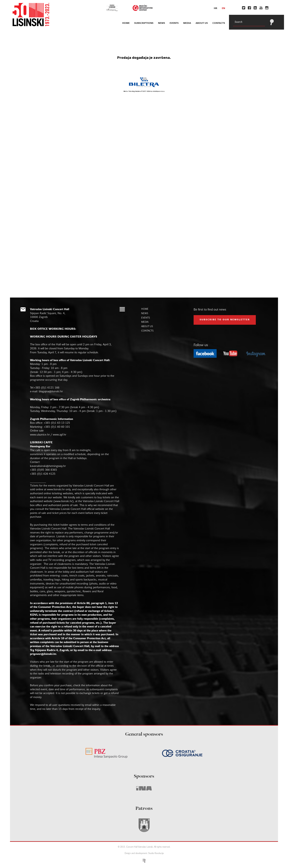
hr (215, 8)
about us (202, 23)
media (187, 23)
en (223, 8)
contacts (219, 23)
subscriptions (144, 23)
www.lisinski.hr (56, 490)
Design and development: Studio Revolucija (144, 854)
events (174, 23)
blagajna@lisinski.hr (51, 392)
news (161, 23)
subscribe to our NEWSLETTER (225, 320)
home (126, 23)
